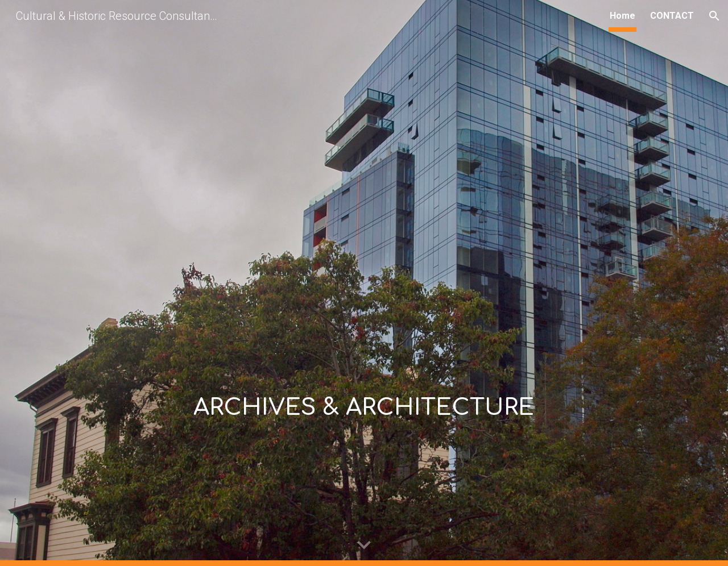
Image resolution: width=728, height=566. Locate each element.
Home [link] (622, 16)
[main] (364, 283)
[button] (714, 16)
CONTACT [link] (672, 16)
